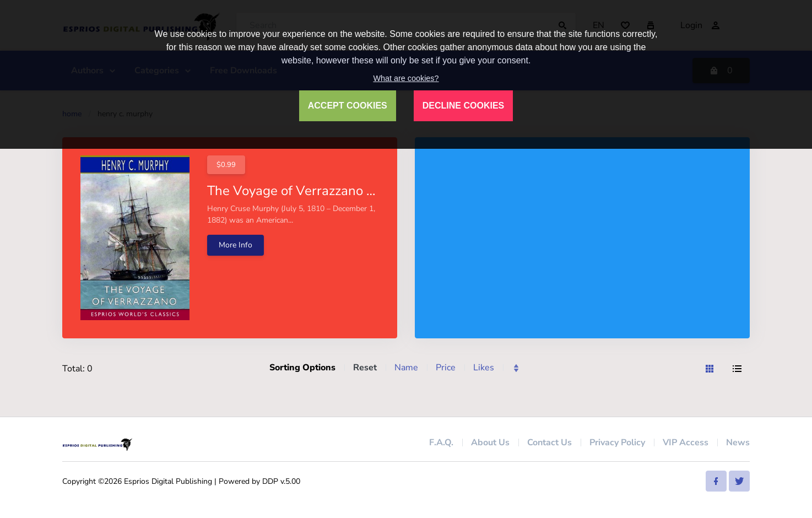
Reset (365, 368)
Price (446, 368)
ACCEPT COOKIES (348, 106)
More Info (236, 245)
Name (406, 368)
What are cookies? (406, 78)
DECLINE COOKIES (463, 106)
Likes (484, 368)
